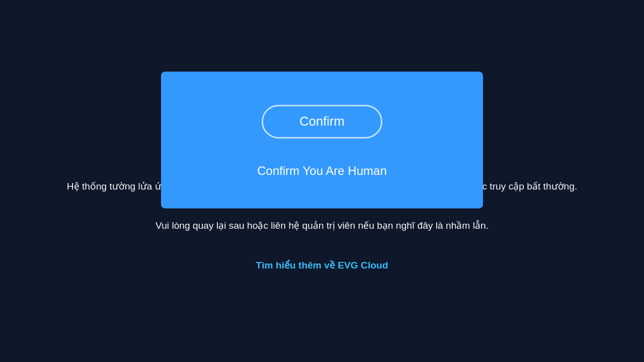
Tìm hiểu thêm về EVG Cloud (322, 265)
